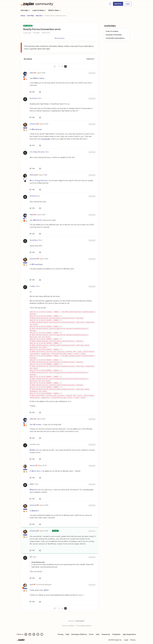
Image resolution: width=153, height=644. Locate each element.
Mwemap (33, 175)
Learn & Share (39, 10)
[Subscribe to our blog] (34, 634)
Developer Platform (79, 634)
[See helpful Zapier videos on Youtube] (42, 634)
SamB (32, 584)
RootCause (33, 98)
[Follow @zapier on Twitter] (38, 634)
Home (23, 16)
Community (46, 139)
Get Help (25, 10)
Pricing (61, 634)
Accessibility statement (84, 626)
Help (67, 634)
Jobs (98, 634)
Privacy (133, 640)
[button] (118, 4)
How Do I (39, 16)
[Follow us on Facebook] (26, 634)
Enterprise (106, 634)
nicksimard (33, 124)
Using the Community (114, 35)
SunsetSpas (34, 240)
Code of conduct (112, 31)
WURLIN (33, 196)
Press (91, 634)
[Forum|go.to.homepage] (37, 4)
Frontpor (33, 286)
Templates (116, 634)
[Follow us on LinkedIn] (30, 634)
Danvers (32, 465)
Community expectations (115, 38)
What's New (55, 10)
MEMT (32, 484)
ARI (31, 557)
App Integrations (129, 634)
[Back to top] (149, 623)
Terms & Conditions (68, 626)
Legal (126, 640)
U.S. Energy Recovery (37, 152)
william (32, 73)
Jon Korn (33, 444)
